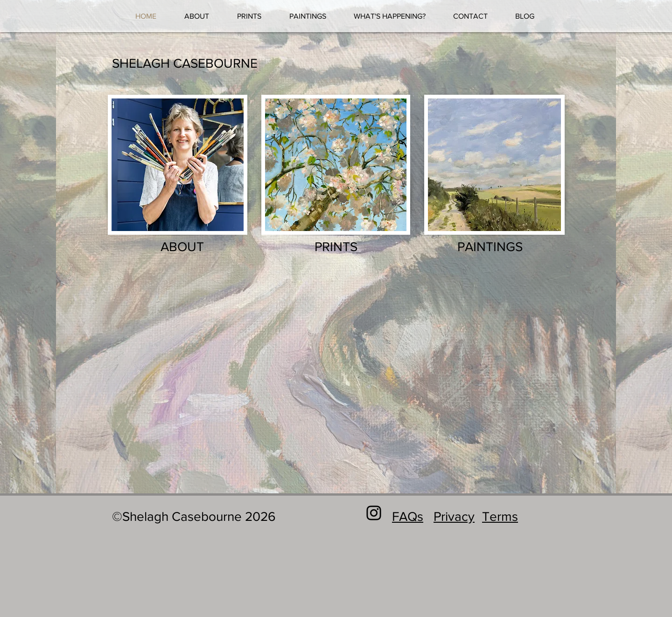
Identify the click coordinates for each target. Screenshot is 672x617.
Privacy (454, 516)
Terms (500, 516)
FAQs (408, 516)
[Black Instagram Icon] (374, 513)
